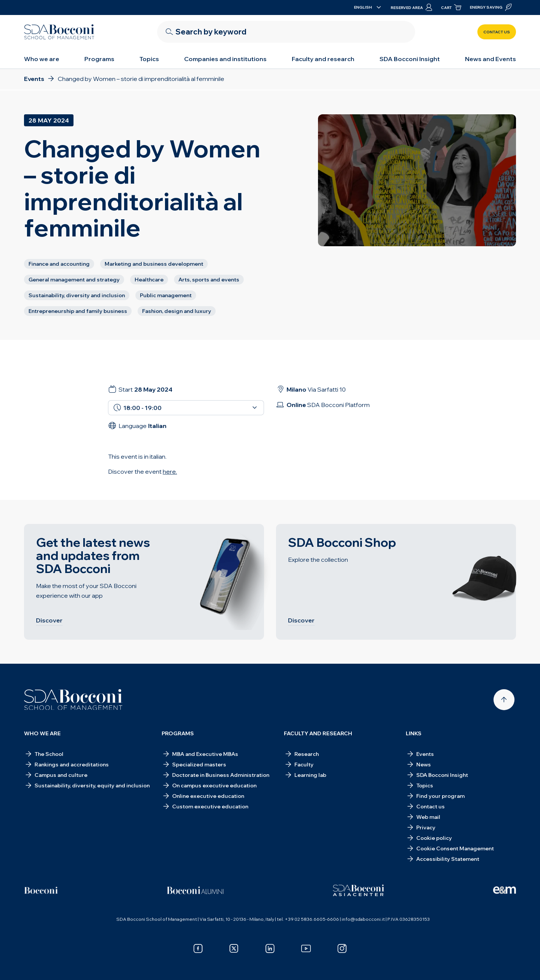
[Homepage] (73, 700)
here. (170, 471)
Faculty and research (323, 59)
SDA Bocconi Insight (410, 59)
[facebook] (198, 949)
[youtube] (306, 949)
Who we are (42, 59)
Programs (99, 59)
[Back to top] (504, 700)
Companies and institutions (225, 59)
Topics (149, 59)
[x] (234, 949)
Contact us (497, 32)
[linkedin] (270, 949)
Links (414, 733)
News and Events (490, 59)
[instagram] (342, 949)
